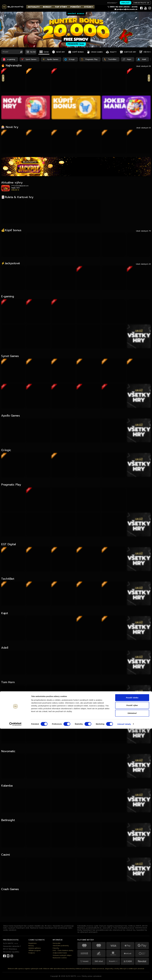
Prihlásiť (125, 3)
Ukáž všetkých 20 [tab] (143, 264)
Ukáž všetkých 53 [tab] (144, 128)
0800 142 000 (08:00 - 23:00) (124, 7)
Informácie (112, 3)
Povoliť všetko (132, 949)
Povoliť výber (132, 957)
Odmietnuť (132, 964)
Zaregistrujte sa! (141, 3)
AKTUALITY (34, 7)
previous (3, 78)
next (149, 78)
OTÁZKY (88, 7)
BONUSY (47, 7)
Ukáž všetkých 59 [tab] (144, 66)
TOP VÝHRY (61, 7)
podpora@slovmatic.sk (127, 9)
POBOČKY (76, 7)
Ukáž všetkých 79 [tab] (143, 231)
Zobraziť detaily (124, 975)
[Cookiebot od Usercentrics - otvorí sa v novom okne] (15, 975)
